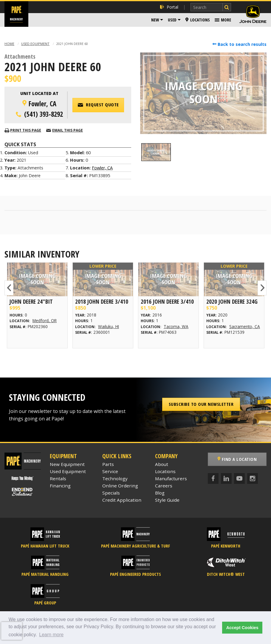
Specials (111, 493)
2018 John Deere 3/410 (102, 301)
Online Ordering (120, 486)
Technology (115, 478)
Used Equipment (35, 44)
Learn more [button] (51, 635)
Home (9, 44)
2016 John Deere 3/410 (167, 301)
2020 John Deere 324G (232, 301)
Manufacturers (171, 478)
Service (110, 471)
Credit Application (122, 500)
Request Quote (98, 105)
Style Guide (167, 500)
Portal (169, 7)
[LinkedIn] (226, 478)
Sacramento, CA (245, 326)
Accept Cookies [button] (242, 628)
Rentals (58, 478)
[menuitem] (157, 20)
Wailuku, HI (109, 326)
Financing (60, 486)
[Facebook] (213, 478)
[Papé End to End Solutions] (23, 492)
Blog (160, 493)
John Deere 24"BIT (31, 301)
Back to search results (239, 44)
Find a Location (237, 459)
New (155, 20)
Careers (164, 486)
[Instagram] (253, 478)
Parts (108, 464)
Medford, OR (45, 321)
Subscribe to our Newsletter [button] (201, 404)
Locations (198, 20)
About (162, 464)
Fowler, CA (102, 168)
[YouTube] (239, 478)
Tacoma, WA (176, 326)
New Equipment (67, 464)
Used (172, 20)
